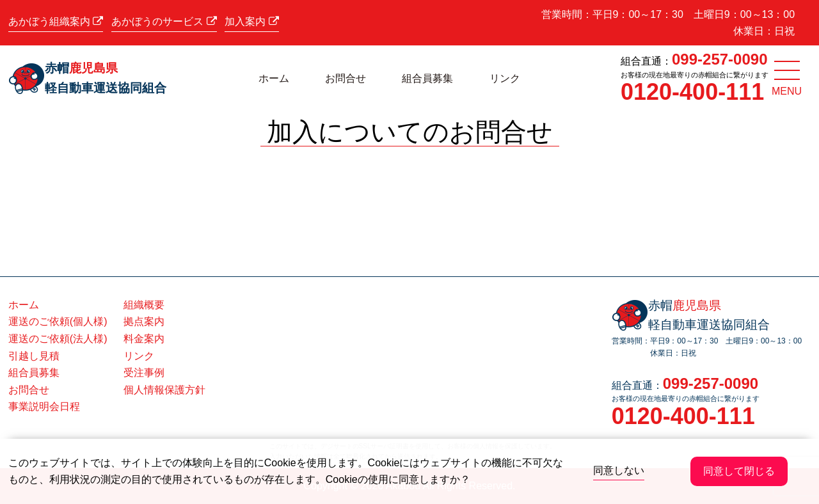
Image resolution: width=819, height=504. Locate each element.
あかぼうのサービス (164, 21)
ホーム (274, 78)
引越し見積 (34, 356)
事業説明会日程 (44, 406)
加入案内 (251, 21)
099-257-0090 (720, 59)
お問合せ (346, 78)
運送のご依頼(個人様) (58, 321)
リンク (505, 78)
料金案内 (144, 339)
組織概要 (144, 305)
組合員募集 (427, 78)
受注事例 (144, 373)
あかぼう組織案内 (56, 21)
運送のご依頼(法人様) (58, 339)
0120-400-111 (692, 92)
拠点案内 (144, 321)
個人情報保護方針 (164, 390)
